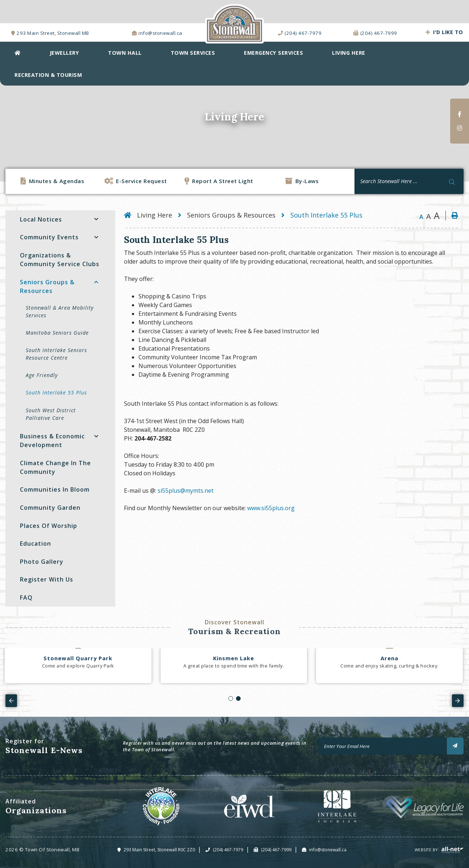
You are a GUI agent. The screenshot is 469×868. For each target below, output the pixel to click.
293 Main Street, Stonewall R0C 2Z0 (159, 850)
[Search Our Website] (409, 181)
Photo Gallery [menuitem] (42, 562)
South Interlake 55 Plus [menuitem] (56, 392)
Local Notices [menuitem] (41, 219)
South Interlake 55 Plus (326, 215)
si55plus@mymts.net (186, 491)
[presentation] (11, 700)
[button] (96, 219)
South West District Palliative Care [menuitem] (51, 414)
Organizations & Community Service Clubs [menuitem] (60, 260)
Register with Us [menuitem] (47, 579)
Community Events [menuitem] (49, 237)
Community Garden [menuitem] (50, 508)
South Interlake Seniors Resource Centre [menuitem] (56, 354)
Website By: (439, 850)
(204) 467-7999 (276, 850)
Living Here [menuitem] (349, 53)
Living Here (155, 215)
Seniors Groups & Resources (231, 215)
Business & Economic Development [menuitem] (52, 441)
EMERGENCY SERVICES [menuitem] (273, 53)
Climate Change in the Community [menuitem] (55, 467)
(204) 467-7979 (228, 850)
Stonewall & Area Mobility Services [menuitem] (60, 311)
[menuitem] (18, 53)
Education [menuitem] (36, 543)
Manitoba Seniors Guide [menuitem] (57, 333)
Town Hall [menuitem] (125, 53)
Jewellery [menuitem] (65, 53)
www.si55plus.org (272, 508)
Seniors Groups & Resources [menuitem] (47, 286)
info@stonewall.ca (328, 850)
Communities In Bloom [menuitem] (55, 489)
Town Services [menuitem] (193, 53)
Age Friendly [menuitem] (42, 375)
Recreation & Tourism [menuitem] (48, 75)
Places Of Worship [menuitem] (49, 526)
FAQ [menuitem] (26, 598)
